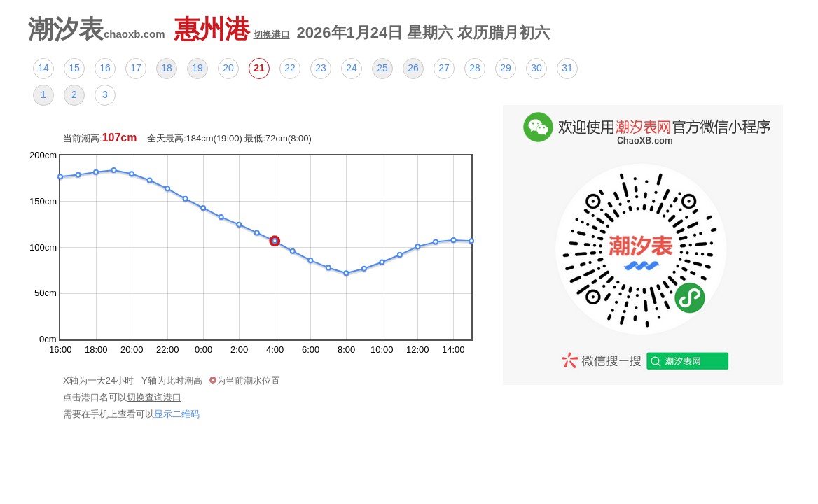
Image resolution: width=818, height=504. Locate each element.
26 (413, 68)
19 (197, 68)
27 (444, 68)
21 (259, 68)
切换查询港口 (154, 397)
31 (567, 68)
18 (167, 68)
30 (536, 68)
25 (382, 68)
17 (136, 68)
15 (74, 68)
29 (506, 68)
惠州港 (232, 29)
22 (290, 68)
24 (352, 68)
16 (105, 68)
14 (43, 68)
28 (475, 68)
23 (321, 68)
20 (228, 68)
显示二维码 (177, 414)
